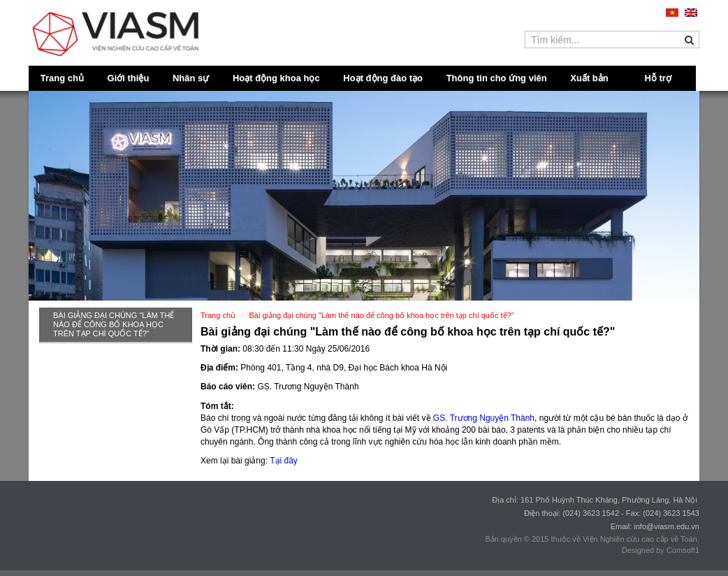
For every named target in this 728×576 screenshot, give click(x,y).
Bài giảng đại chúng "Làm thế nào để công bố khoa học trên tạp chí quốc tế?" (114, 324)
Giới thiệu (129, 78)
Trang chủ (62, 78)
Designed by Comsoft (658, 550)
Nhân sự (191, 78)
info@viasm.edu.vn (667, 526)
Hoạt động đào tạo (383, 78)
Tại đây (284, 461)
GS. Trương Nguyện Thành (484, 418)
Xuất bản (589, 78)
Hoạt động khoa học (276, 78)
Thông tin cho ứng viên (497, 78)
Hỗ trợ (658, 78)
